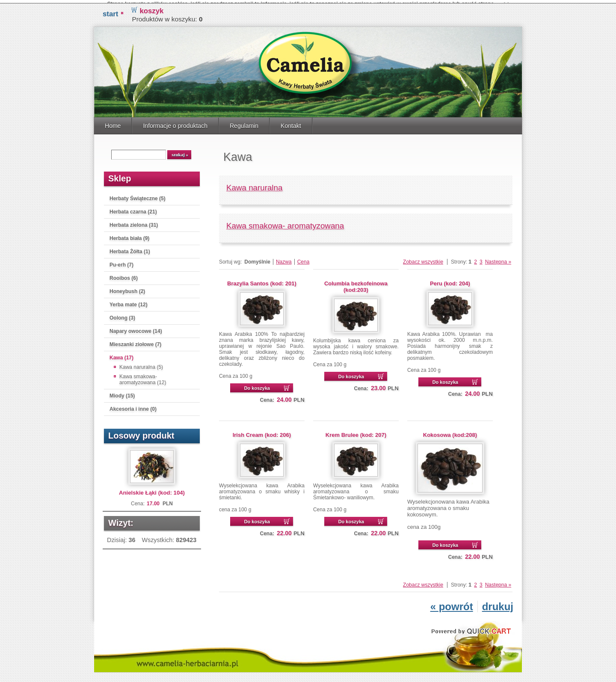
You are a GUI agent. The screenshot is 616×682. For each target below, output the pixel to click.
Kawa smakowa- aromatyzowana (285, 223)
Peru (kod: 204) (450, 281)
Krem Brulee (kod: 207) (356, 432)
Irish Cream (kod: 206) (262, 432)
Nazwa (284, 259)
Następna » (498, 259)
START (110, 11)
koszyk (151, 8)
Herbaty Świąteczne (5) (138, 196)
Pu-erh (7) (121, 262)
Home (113, 123)
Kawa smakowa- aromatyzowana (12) (143, 377)
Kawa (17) (121, 355)
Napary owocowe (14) (136, 329)
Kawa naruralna (254, 185)
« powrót (452, 604)
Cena (304, 259)
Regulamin (244, 123)
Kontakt (291, 123)
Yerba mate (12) (129, 302)
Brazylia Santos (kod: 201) (262, 281)
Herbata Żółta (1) (130, 249)
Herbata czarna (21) (133, 209)
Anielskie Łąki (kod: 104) (152, 490)
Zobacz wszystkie (423, 259)
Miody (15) (122, 393)
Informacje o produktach (175, 123)
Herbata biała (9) (129, 236)
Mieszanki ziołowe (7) (135, 342)
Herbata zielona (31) (134, 222)
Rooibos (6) (124, 276)
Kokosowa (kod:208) (450, 432)
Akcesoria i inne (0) (133, 406)
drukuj (498, 604)
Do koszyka (257, 385)
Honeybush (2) (127, 289)
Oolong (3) (122, 315)
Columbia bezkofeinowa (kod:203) (356, 284)
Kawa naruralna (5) (141, 365)
